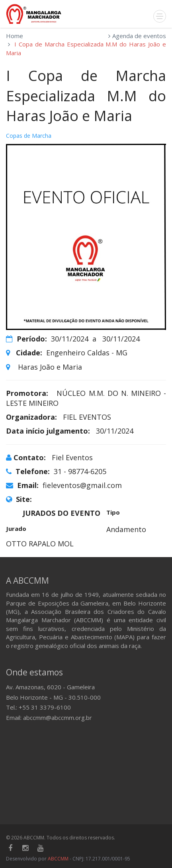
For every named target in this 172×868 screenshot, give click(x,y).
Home (15, 36)
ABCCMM (58, 859)
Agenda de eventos (139, 36)
